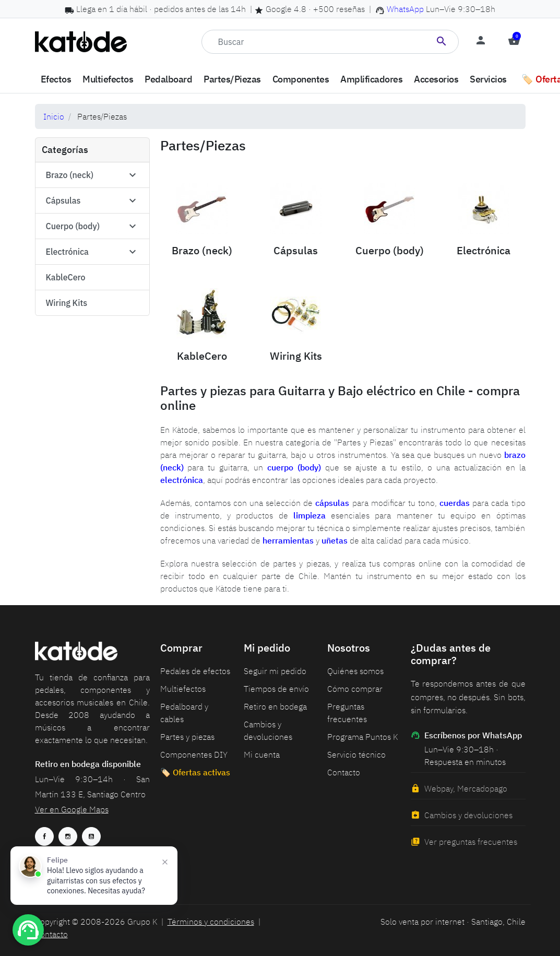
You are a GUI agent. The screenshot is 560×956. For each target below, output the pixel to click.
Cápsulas (63, 200)
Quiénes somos (355, 671)
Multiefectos (183, 689)
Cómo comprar (355, 689)
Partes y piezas (187, 737)
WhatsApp (405, 9)
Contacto (344, 772)
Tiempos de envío (276, 689)
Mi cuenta (262, 754)
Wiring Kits (67, 303)
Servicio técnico (356, 754)
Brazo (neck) (70, 175)
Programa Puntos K (362, 737)
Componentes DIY (194, 754)
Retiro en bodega (275, 706)
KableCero (66, 277)
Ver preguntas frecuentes (471, 842)
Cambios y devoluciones (468, 815)
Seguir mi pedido (275, 671)
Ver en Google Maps (72, 809)
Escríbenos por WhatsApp (466, 735)
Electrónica (67, 252)
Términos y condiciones (211, 922)
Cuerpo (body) (73, 226)
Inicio (54, 116)
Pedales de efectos (195, 671)
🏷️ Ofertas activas (195, 772)
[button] (514, 42)
